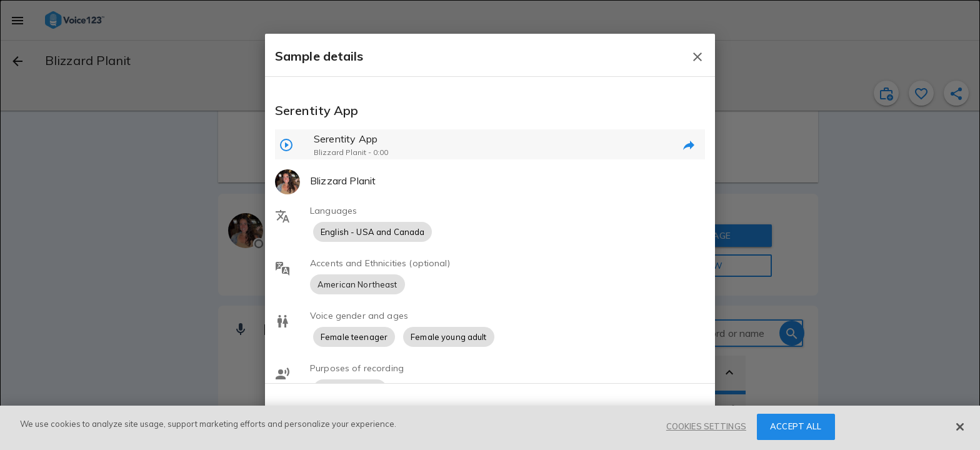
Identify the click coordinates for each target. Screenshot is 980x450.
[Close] (960, 427)
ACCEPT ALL (796, 426)
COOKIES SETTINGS (706, 426)
